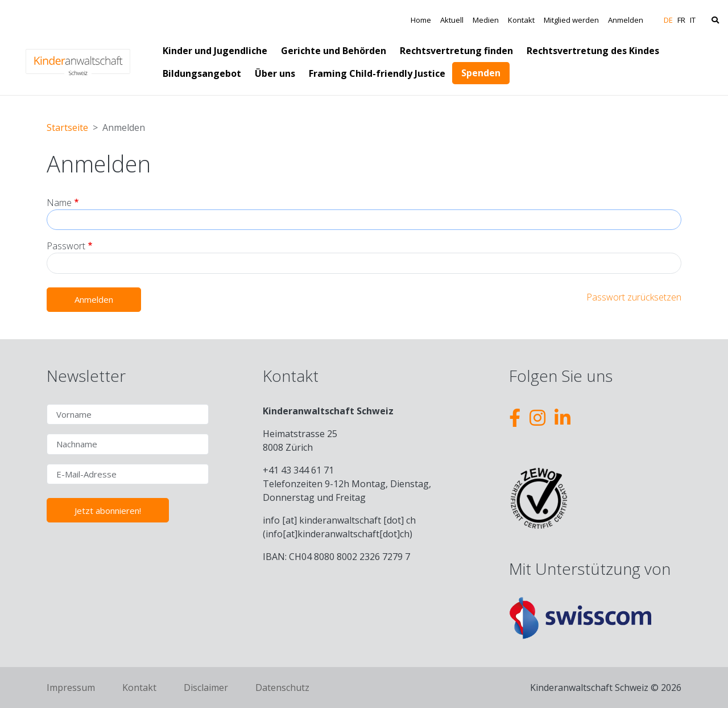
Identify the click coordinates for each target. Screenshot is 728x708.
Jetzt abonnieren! (108, 511)
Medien (486, 20)
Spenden (481, 73)
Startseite (67, 127)
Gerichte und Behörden (334, 51)
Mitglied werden (571, 20)
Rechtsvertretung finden (456, 51)
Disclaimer (206, 688)
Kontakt (521, 20)
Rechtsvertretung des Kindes (593, 51)
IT (693, 20)
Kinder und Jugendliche (215, 51)
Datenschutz (282, 688)
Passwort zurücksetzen (634, 297)
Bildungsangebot (202, 73)
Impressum (71, 688)
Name (59, 203)
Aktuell (452, 20)
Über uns (275, 73)
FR (681, 20)
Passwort (66, 246)
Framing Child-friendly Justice (377, 73)
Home (421, 20)
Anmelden (626, 20)
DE (668, 20)
